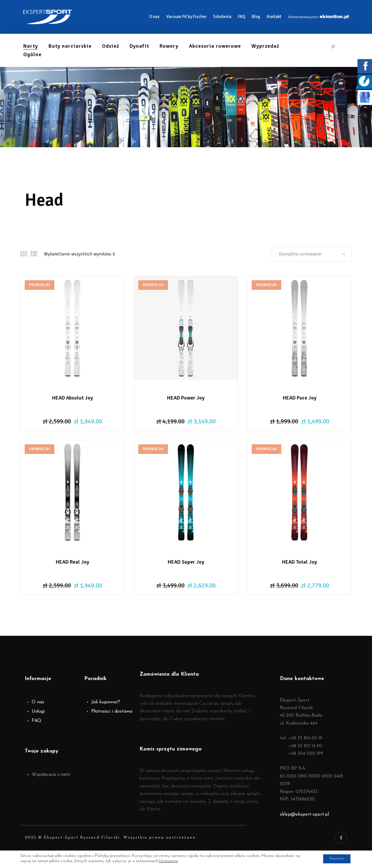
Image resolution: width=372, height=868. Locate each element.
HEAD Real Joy (73, 562)
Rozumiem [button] (333, 859)
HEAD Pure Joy (300, 398)
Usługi (38, 711)
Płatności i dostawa (112, 711)
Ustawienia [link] (168, 861)
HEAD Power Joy (186, 398)
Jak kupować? (106, 702)
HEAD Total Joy (299, 562)
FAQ (36, 721)
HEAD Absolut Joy (73, 398)
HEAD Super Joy (186, 562)
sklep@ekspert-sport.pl (304, 814)
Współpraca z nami (51, 775)
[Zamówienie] (312, 254)
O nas (38, 702)
